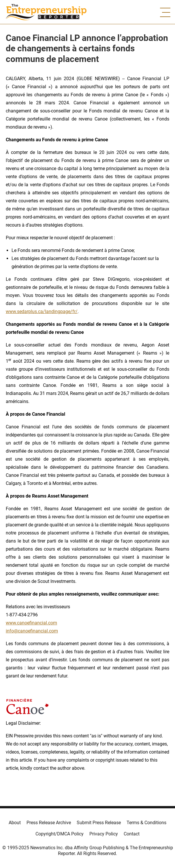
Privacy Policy (104, 834)
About (15, 823)
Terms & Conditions (146, 823)
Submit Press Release (99, 823)
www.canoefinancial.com (31, 623)
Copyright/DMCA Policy (60, 834)
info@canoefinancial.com (32, 631)
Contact (132, 834)
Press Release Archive (49, 823)
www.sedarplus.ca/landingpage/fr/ (42, 311)
